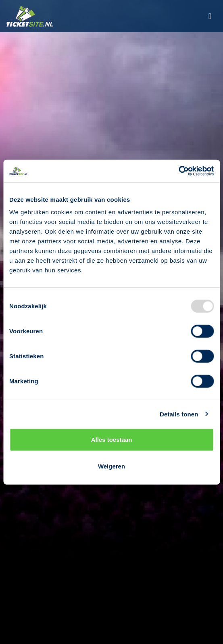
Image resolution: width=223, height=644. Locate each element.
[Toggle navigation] (210, 16)
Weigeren (111, 466)
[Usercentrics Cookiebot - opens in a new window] (178, 171)
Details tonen (179, 414)
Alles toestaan (112, 440)
